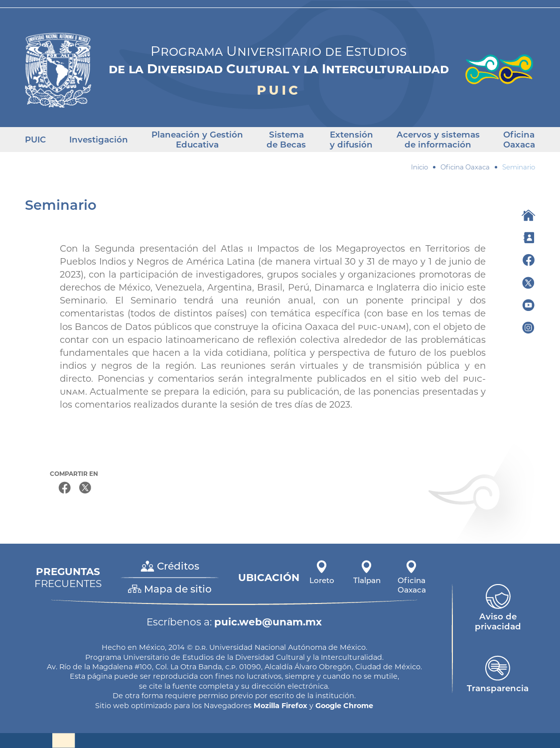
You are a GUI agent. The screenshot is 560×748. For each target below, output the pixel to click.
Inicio (420, 167)
